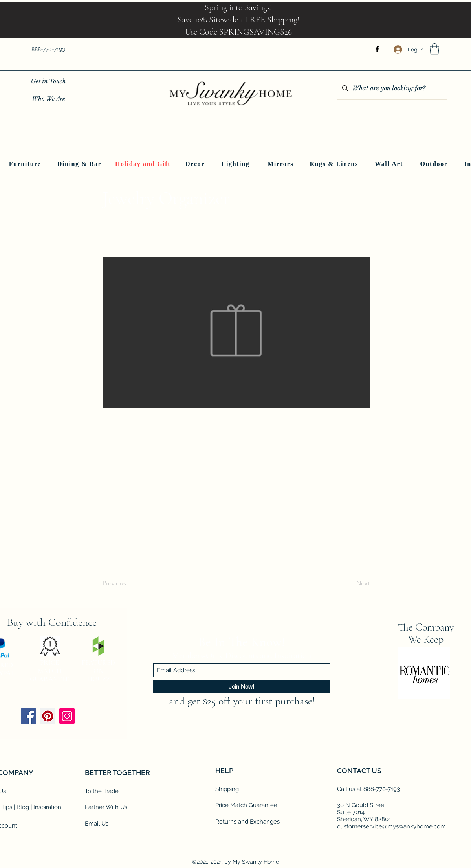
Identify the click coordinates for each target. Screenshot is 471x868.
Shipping (227, 789)
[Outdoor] (435, 164)
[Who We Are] (49, 99)
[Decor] (196, 164)
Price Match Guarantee (246, 805)
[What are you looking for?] (392, 88)
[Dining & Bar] (80, 164)
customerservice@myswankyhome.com (391, 826)
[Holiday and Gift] (144, 164)
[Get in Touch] (49, 81)
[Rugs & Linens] (335, 164)
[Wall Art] (390, 164)
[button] (434, 49)
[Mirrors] (281, 164)
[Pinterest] (48, 716)
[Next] (350, 584)
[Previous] (128, 584)
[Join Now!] (242, 687)
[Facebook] (377, 49)
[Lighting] (236, 164)
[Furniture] (26, 164)
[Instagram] (67, 716)
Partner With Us (106, 807)
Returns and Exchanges (247, 822)
